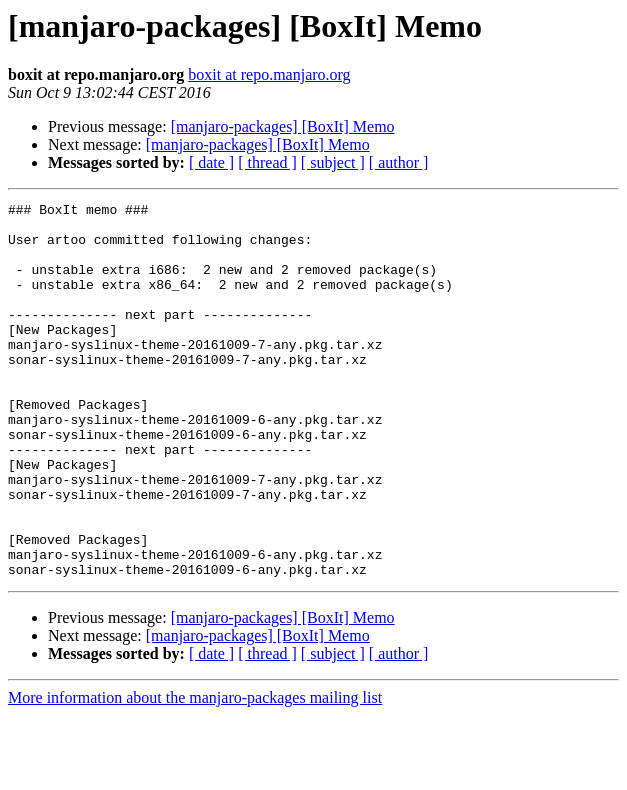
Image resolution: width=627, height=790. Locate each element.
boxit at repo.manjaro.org (269, 74)
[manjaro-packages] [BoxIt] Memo (283, 126)
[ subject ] (333, 162)
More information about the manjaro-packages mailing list (195, 772)
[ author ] (399, 162)
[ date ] (211, 162)
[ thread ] (267, 162)
